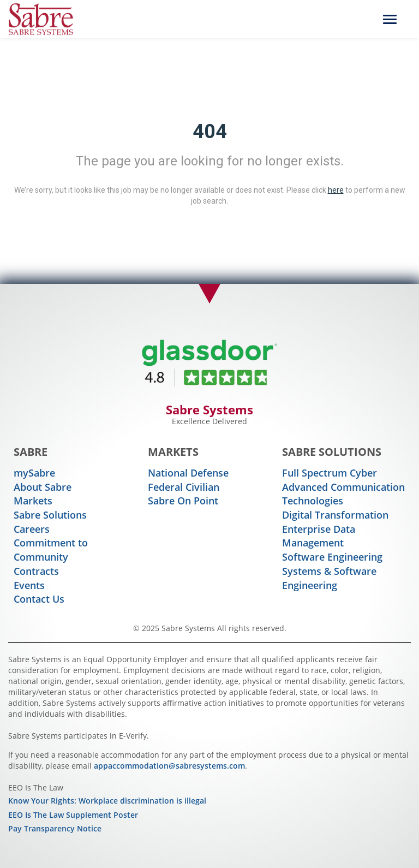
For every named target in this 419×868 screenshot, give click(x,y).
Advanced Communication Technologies (343, 494)
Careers (32, 529)
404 (210, 132)
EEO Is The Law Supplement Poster (73, 815)
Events (29, 585)
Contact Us (39, 599)
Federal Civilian (184, 487)
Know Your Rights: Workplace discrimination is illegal (107, 801)
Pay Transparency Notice (55, 828)
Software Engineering (332, 557)
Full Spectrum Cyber (330, 473)
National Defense (188, 473)
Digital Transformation (335, 515)
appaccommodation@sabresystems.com (169, 766)
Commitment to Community (51, 550)
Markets (33, 501)
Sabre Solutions (50, 515)
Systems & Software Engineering (329, 578)
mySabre (34, 473)
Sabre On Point (183, 501)
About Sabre (43, 487)
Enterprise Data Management (319, 536)
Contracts (36, 571)
